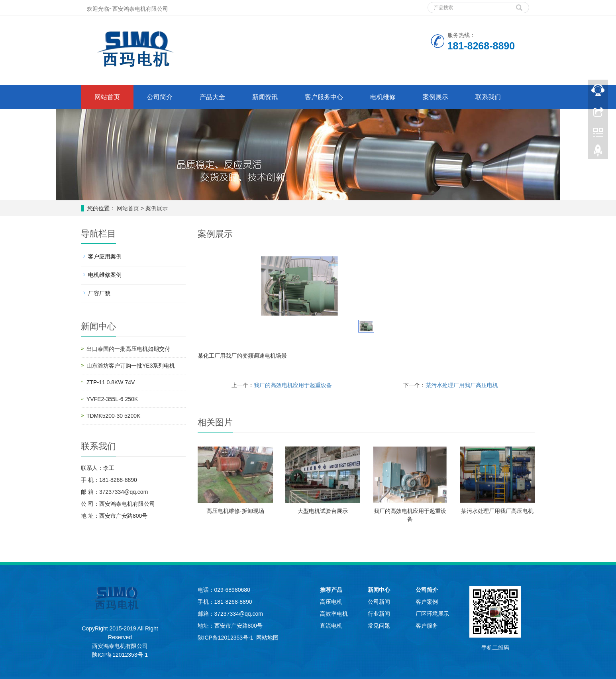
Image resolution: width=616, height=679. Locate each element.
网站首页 (107, 97)
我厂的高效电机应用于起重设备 (293, 385)
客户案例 (427, 602)
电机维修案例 (105, 275)
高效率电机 (334, 614)
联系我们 (488, 97)
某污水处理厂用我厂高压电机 (462, 385)
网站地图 (267, 638)
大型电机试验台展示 (323, 511)
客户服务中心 (324, 97)
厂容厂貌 (99, 293)
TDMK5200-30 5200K (113, 416)
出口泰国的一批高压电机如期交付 (128, 349)
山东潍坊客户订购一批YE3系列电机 (131, 366)
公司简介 (160, 97)
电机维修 (383, 97)
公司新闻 (379, 602)
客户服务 (427, 626)
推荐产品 (331, 590)
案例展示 (436, 97)
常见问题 (379, 626)
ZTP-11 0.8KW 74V (111, 382)
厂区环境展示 (432, 614)
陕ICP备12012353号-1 (120, 655)
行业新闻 (379, 614)
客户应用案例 (105, 256)
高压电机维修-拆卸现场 (235, 511)
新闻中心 (379, 590)
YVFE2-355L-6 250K (112, 399)
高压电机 (331, 602)
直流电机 (331, 626)
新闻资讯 (265, 97)
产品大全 (212, 97)
